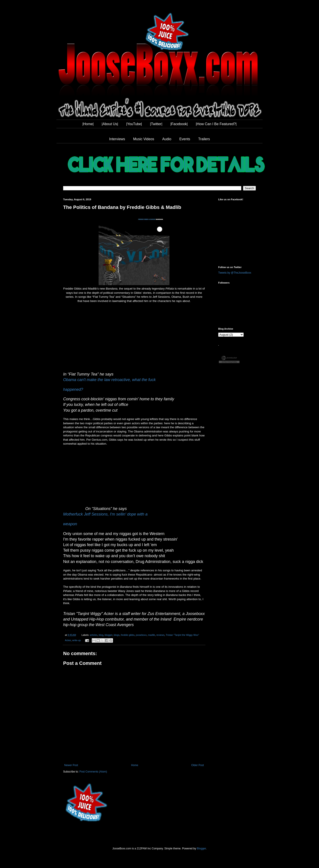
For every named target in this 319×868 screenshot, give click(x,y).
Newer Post (71, 765)
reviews (160, 635)
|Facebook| (179, 124)
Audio (167, 139)
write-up (76, 640)
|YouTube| (134, 124)
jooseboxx (141, 635)
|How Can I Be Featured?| (216, 124)
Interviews (117, 139)
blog (101, 635)
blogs (117, 635)
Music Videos (144, 139)
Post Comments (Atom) (93, 772)
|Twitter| (156, 124)
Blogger (201, 849)
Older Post (197, 765)
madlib (152, 635)
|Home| (88, 124)
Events (185, 139)
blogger (108, 635)
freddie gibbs (128, 635)
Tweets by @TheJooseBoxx (235, 273)
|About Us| (110, 124)
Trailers (204, 139)
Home (135, 765)
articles (94, 635)
